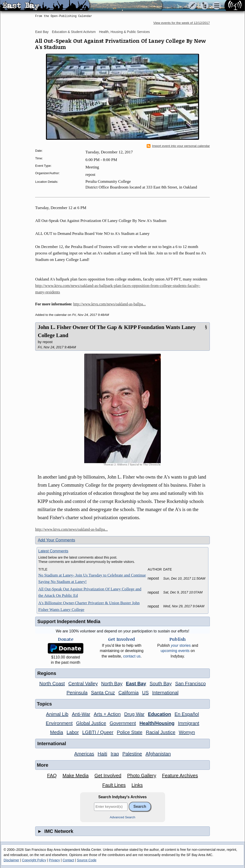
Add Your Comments (56, 540)
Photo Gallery (142, 776)
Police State (130, 732)
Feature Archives (180, 776)
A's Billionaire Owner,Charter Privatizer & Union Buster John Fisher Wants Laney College (89, 606)
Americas (84, 754)
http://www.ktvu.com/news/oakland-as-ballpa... (109, 304)
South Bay (161, 684)
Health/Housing (157, 723)
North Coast (52, 684)
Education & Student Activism (74, 32)
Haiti (102, 754)
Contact (68, 860)
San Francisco (190, 684)
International (165, 693)
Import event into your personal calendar (178, 146)
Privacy (54, 860)
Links (137, 785)
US (145, 693)
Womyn (187, 732)
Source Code (87, 860)
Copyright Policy (34, 860)
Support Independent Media (69, 621)
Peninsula (77, 693)
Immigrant (189, 723)
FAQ (52, 776)
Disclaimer (11, 860)
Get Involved (108, 776)
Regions (47, 673)
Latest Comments (53, 551)
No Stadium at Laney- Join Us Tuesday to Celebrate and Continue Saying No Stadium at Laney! (92, 578)
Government (123, 723)
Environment (59, 723)
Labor (73, 732)
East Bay (42, 32)
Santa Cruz (103, 693)
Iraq (115, 754)
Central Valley (83, 684)
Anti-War (81, 714)
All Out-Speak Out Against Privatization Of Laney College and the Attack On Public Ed (90, 592)
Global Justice (91, 723)
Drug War (134, 714)
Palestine (132, 754)
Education (159, 714)
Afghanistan (158, 754)
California (128, 693)
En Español (187, 714)
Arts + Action (107, 714)
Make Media (75, 776)
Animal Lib (57, 714)
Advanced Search (123, 817)
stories (181, 645)
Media (56, 732)
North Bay (112, 684)
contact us (132, 656)
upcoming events (175, 651)
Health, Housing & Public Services (124, 32)
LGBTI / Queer (98, 732)
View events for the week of (182, 23)
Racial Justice (160, 732)
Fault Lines (114, 785)
